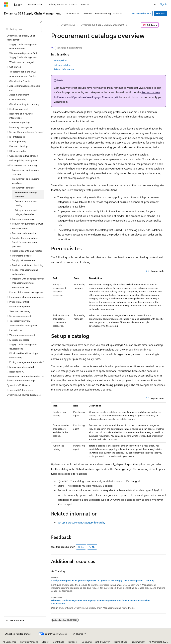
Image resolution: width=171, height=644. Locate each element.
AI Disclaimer (9, 642)
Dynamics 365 (68, 25)
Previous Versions (29, 642)
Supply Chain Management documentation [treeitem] (23, 46)
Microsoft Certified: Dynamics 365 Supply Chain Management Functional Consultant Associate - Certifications (101, 602)
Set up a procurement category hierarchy (81, 522)
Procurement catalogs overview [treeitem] (26, 194)
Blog (44, 642)
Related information (64, 69)
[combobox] (23, 29)
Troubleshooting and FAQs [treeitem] (23, 72)
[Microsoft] (6, 4)
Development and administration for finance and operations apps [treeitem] (25, 378)
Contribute (58, 642)
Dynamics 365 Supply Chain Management (102, 25)
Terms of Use (121, 642)
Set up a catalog (62, 65)
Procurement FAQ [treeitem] (21, 287)
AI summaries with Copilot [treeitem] (23, 76)
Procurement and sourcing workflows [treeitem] (26, 181)
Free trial (161, 13)
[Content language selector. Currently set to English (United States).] (18, 634)
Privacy (72, 642)
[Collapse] (41, 22)
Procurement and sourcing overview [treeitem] (26, 172)
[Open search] (155, 4)
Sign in (163, 4)
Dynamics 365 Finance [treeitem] (18, 385)
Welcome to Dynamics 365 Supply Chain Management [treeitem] (23, 55)
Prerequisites (60, 60)
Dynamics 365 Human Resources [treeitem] (24, 395)
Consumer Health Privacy (95, 642)
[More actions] (163, 25)
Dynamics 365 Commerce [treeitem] (20, 390)
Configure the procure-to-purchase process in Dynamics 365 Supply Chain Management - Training (103, 580)
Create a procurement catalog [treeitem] (26, 203)
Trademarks (137, 642)
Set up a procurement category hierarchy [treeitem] (26, 212)
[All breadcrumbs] (54, 25)
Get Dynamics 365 (141, 13)
